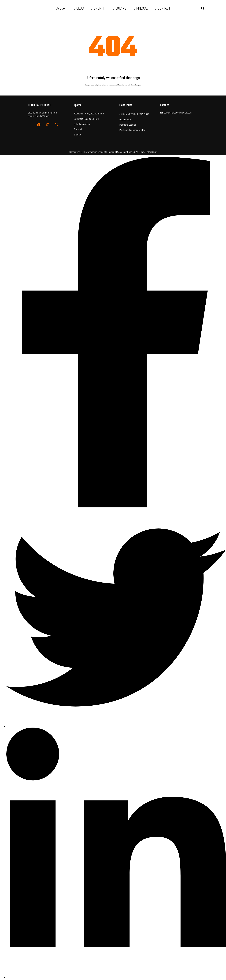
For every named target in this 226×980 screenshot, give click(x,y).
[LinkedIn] (116, 853)
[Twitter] (116, 618)
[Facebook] (116, 332)
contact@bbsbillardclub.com (178, 113)
